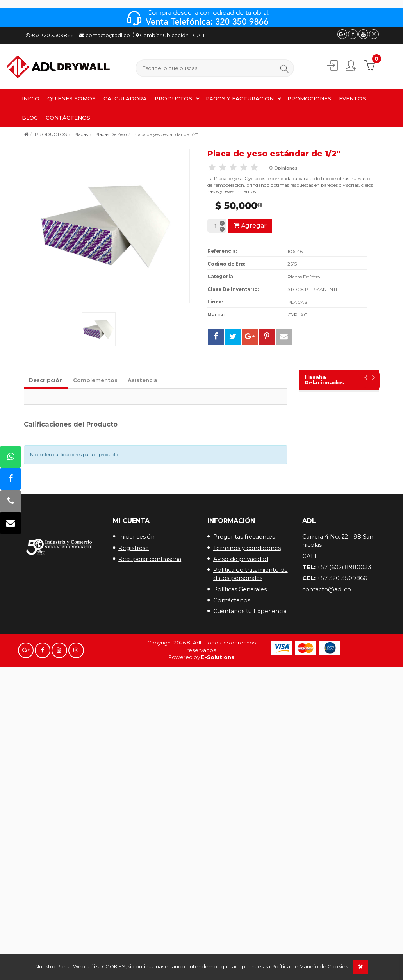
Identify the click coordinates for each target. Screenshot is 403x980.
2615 (292, 264)
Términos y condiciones (247, 548)
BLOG (30, 118)
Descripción (46, 380)
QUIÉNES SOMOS (71, 98)
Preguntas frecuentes (244, 537)
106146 (295, 251)
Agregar (250, 226)
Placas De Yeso (111, 134)
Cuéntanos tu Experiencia (250, 611)
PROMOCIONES (309, 98)
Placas (81, 134)
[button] (284, 69)
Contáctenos (232, 600)
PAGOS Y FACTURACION (240, 98)
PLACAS (297, 302)
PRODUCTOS (173, 98)
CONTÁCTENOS (68, 118)
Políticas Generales (240, 589)
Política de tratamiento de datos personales (251, 574)
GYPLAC (297, 315)
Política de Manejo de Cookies (310, 967)
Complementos (95, 380)
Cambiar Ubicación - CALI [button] (170, 35)
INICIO (31, 98)
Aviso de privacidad (241, 559)
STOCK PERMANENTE (313, 289)
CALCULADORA (125, 98)
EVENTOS (352, 98)
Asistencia (143, 380)
